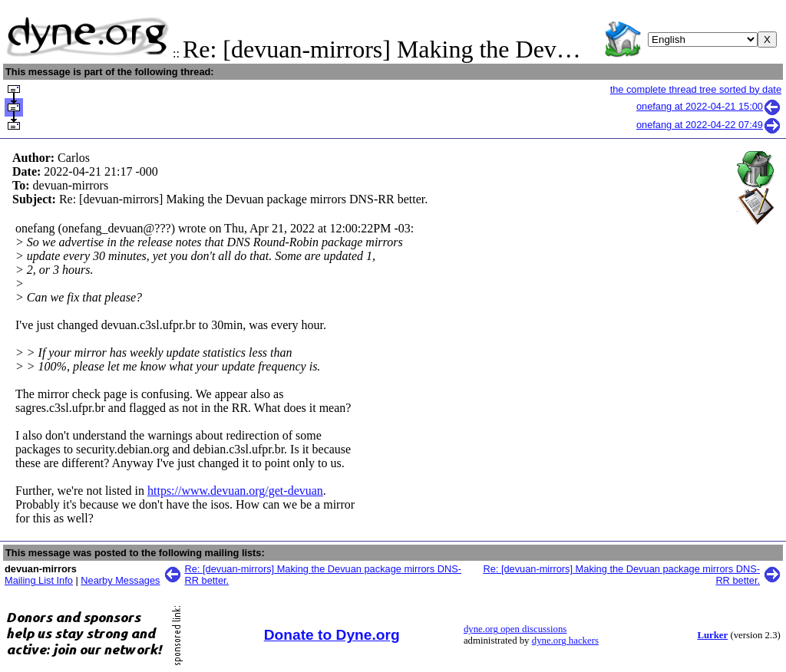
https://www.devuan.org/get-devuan (235, 491)
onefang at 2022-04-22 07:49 (709, 125)
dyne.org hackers (565, 641)
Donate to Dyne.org (332, 635)
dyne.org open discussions (515, 629)
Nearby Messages (120, 580)
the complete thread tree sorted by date (696, 89)
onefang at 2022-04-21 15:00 (709, 106)
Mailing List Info (39, 580)
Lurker (712, 635)
